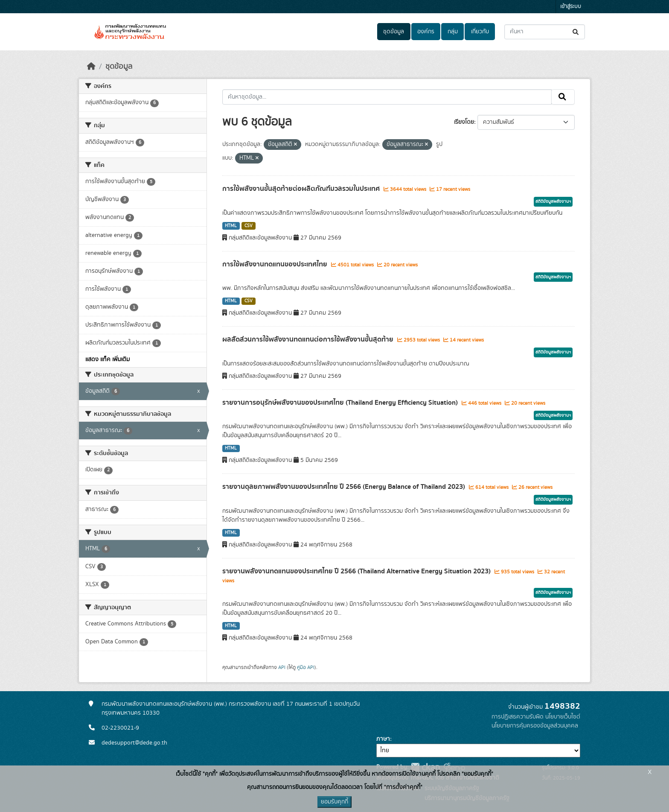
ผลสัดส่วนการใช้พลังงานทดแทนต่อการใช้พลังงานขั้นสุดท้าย (309, 339)
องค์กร (426, 32)
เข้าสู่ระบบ (571, 7)
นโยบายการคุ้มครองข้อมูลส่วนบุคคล (535, 726)
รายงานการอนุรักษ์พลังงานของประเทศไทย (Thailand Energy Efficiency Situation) (341, 403)
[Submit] (576, 32)
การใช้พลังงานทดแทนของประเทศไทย (276, 264)
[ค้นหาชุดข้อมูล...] (545, 32)
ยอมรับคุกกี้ (334, 802)
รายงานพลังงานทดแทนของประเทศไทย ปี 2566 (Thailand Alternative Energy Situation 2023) (357, 571)
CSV (249, 226)
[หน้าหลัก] (91, 67)
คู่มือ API (306, 667)
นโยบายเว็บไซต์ (563, 717)
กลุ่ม (453, 32)
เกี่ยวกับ (480, 32)
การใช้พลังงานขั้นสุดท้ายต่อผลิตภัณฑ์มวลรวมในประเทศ (302, 189)
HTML (231, 226)
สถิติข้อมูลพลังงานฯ (553, 202)
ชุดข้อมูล (394, 32)
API (282, 667)
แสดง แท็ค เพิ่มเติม (108, 359)
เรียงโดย (464, 122)
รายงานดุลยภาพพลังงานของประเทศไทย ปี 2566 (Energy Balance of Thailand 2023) (345, 487)
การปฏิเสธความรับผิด (518, 717)
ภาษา (383, 739)
